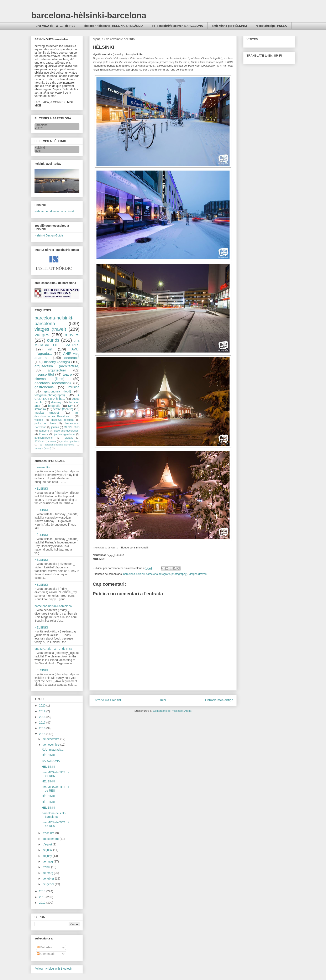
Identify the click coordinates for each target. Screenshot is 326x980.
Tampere (44, 431)
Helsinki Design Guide (49, 235)
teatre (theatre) (63, 409)
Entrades (44, 947)
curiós (53, 340)
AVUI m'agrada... (53, 750)
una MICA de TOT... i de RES (53, 649)
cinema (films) (49, 379)
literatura (40, 409)
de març (48, 873)
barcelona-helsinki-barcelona (141, 574)
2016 (43, 728)
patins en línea (45, 423)
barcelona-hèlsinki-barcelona (89, 15)
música (74, 387)
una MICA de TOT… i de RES (56, 26)
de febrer (49, 879)
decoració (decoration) (53, 383)
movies (72, 335)
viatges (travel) (198, 574)
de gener (49, 884)
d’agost (48, 844)
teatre (67, 374)
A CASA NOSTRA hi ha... (57, 397)
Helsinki (40, 148)
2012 (43, 903)
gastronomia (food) (57, 391)
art (50, 349)
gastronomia (44, 387)
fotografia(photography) (173, 574)
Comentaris (46, 954)
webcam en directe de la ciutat (54, 211)
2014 (43, 891)
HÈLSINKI (41, 489)
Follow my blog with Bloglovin (54, 969)
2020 (43, 705)
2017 (43, 723)
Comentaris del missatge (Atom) (172, 711)
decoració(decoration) (67, 431)
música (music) (47, 413)
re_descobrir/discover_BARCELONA (178, 26)
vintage (39, 420)
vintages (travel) (43, 448)
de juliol (48, 850)
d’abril (47, 867)
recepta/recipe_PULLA (271, 26)
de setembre (51, 839)
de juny (48, 856)
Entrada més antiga (219, 700)
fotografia (54, 406)
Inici (163, 700)
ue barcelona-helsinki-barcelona (57, 445)
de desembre (51, 739)
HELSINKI (41, 510)
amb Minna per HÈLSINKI (229, 26)
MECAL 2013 (72, 427)
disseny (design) (57, 362)
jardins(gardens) (44, 438)
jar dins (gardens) (70, 441)
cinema (52, 441)
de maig (48, 861)
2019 (43, 711)
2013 (43, 897)
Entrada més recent (107, 700)
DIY (70, 406)
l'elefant (68, 438)
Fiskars (44, 434)
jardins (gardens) (64, 434)
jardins (55, 427)
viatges (42, 335)
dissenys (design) (62, 420)
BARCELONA (51, 761)
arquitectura (57, 370)
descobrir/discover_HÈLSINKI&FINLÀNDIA (114, 26)
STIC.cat (39, 441)
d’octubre (49, 833)
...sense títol (44, 374)
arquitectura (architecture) (57, 366)
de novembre (51, 745)
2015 (43, 734)
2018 (43, 717)
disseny (56, 402)
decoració (72, 358)
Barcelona (41, 125)
